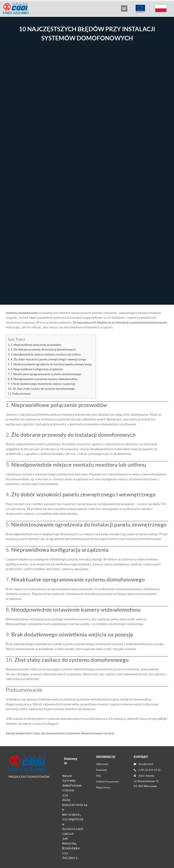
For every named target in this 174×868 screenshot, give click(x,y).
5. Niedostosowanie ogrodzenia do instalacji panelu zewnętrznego (51, 364)
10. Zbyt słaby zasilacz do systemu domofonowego (43, 389)
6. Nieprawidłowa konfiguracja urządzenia (37, 369)
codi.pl (162, 719)
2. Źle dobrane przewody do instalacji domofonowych (43, 349)
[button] (124, 8)
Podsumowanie (22, 394)
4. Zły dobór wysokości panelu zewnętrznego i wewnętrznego (48, 359)
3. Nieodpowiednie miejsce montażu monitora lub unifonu (46, 354)
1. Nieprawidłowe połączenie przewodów (36, 345)
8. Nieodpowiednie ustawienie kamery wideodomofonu (44, 379)
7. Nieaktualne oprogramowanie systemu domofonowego (46, 374)
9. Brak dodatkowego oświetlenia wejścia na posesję (43, 384)
